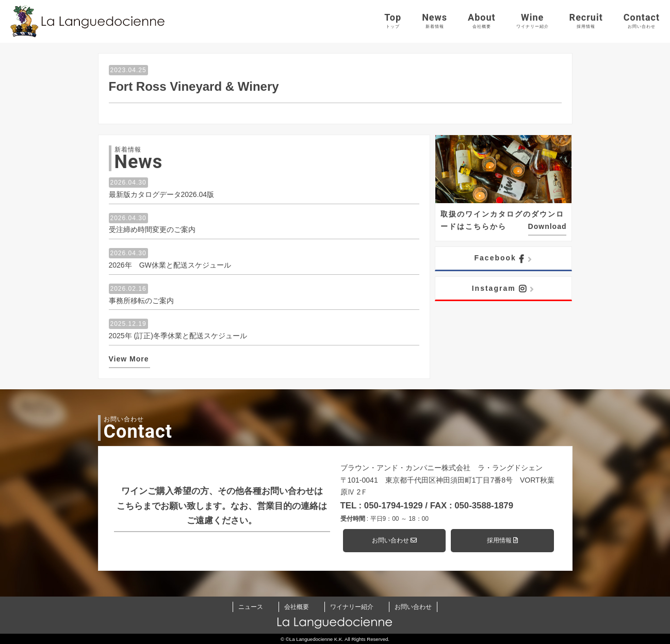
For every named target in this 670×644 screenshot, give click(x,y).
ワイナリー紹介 (352, 607)
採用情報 (502, 540)
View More (129, 359)
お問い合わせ (394, 540)
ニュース (251, 607)
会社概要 (297, 607)
